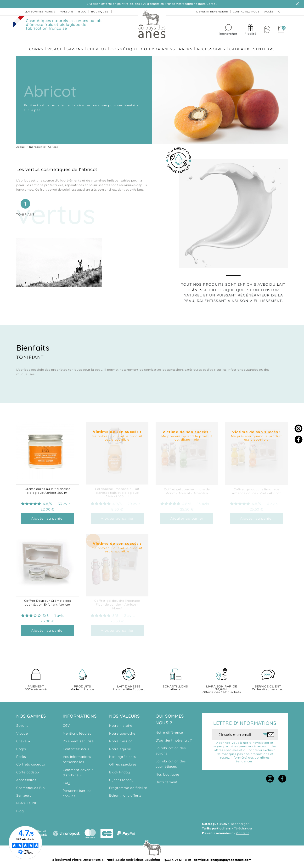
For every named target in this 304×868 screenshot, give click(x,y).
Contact (243, 831)
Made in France (82, 686)
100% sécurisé (36, 686)
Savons (22, 724)
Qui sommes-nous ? (40, 12)
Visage (22, 732)
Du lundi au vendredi (268, 686)
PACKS (186, 46)
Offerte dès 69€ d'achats (222, 688)
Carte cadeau (28, 770)
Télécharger (240, 822)
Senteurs (24, 794)
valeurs (67, 12)
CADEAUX (241, 46)
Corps (21, 747)
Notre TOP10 (27, 801)
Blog (20, 809)
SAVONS (74, 46)
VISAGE (53, 46)
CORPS (34, 46)
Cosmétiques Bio (31, 786)
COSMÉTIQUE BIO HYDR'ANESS (143, 46)
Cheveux (23, 739)
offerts (175, 686)
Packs (21, 755)
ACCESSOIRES (212, 46)
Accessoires (26, 778)
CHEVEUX (96, 46)
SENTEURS (267, 46)
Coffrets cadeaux (31, 762)
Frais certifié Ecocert (129, 686)
